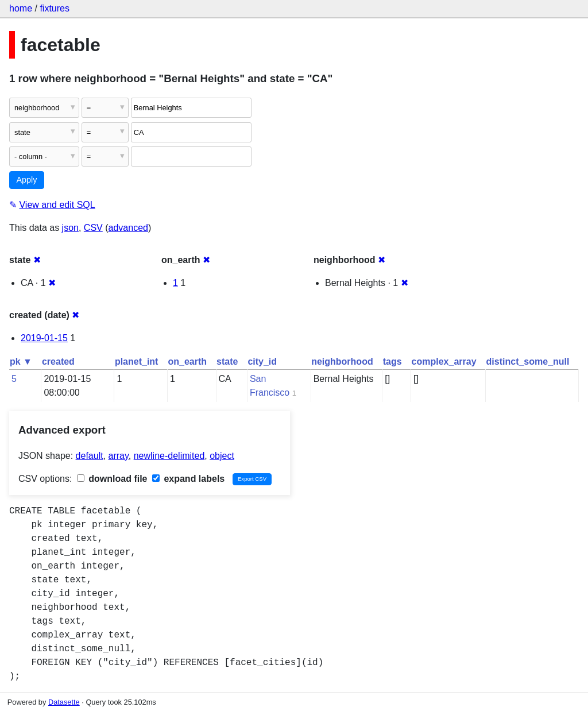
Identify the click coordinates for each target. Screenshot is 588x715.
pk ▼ (21, 362)
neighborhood (342, 362)
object (222, 456)
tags (392, 362)
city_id (262, 362)
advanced (128, 228)
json (70, 228)
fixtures (55, 8)
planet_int (137, 362)
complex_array (444, 362)
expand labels (188, 479)
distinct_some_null (528, 362)
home (21, 8)
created (58, 362)
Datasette (64, 702)
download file (112, 479)
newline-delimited (169, 456)
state (227, 362)
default (90, 456)
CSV (93, 228)
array (119, 456)
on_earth (187, 362)
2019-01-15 (44, 338)
